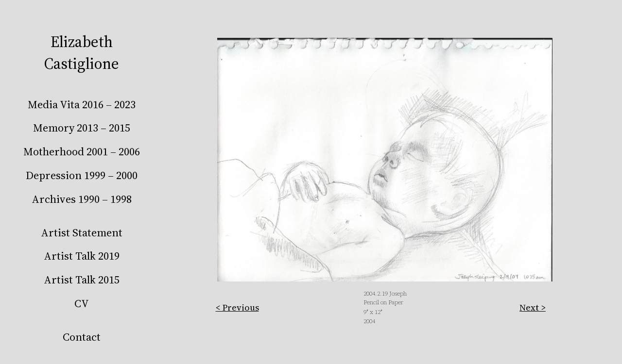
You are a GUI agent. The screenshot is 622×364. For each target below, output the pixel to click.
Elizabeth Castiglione (82, 53)
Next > (533, 307)
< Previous (237, 307)
